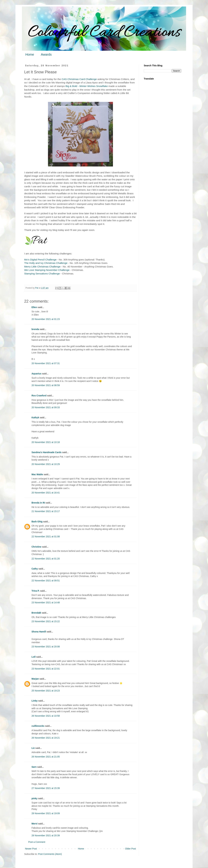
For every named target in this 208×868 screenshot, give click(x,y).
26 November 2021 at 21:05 (46, 757)
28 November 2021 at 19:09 (46, 813)
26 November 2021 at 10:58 (46, 716)
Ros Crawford (39, 396)
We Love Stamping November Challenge (47, 270)
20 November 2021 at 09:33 (46, 407)
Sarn (34, 767)
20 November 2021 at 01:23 (46, 319)
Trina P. (36, 591)
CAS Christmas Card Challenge (79, 79)
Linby (35, 701)
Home (30, 54)
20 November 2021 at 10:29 (46, 464)
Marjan (35, 679)
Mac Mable (37, 474)
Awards (46, 54)
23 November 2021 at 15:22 (46, 621)
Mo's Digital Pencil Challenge (40, 260)
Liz (33, 748)
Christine (36, 547)
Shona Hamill (39, 632)
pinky (35, 798)
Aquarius (36, 374)
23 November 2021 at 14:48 (46, 603)
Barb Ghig (37, 522)
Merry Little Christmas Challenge (42, 267)
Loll (34, 657)
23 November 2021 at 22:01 (46, 669)
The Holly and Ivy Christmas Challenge (46, 263)
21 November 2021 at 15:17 (46, 511)
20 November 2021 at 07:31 (46, 363)
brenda (35, 329)
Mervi (35, 824)
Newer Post (31, 849)
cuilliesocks (38, 726)
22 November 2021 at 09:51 (46, 581)
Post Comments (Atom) (50, 854)
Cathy (35, 569)
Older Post (130, 849)
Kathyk (35, 417)
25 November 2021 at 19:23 (46, 691)
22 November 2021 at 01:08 (46, 537)
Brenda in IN (38, 503)
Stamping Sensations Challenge (42, 274)
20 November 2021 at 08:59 (46, 385)
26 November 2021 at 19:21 (46, 738)
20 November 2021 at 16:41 (46, 493)
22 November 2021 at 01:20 (46, 559)
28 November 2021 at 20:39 (46, 835)
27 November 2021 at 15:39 (46, 788)
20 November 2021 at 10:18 (46, 442)
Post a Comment (37, 842)
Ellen (34, 307)
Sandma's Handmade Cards (47, 452)
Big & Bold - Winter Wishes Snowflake (87, 86)
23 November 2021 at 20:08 (46, 647)
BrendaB (36, 613)
